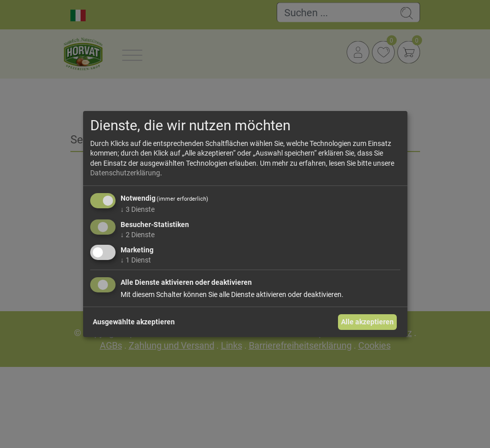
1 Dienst (136, 259)
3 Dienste (138, 209)
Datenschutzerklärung (125, 173)
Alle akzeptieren (367, 322)
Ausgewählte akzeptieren (134, 322)
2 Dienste (138, 235)
